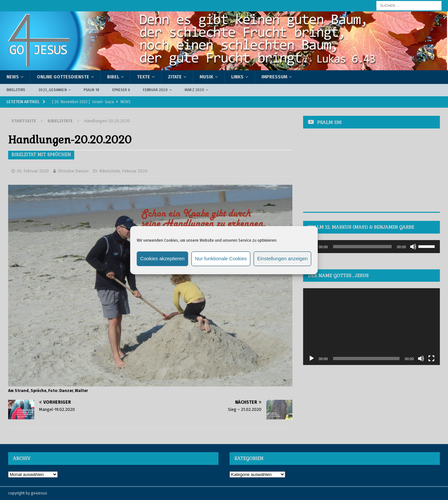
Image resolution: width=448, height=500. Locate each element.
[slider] (363, 247)
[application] (371, 247)
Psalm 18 (91, 90)
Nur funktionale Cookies (221, 258)
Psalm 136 (329, 122)
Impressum (274, 77)
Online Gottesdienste (63, 77)
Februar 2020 (155, 90)
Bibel (113, 77)
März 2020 (194, 90)
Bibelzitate (16, 90)
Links (237, 77)
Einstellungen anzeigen (282, 258)
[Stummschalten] (413, 247)
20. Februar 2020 (33, 171)
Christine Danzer (73, 171)
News (13, 77)
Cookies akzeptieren (162, 258)
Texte (144, 77)
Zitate (175, 77)
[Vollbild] (431, 358)
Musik (206, 77)
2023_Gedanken (53, 90)
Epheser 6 (121, 90)
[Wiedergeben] (312, 358)
